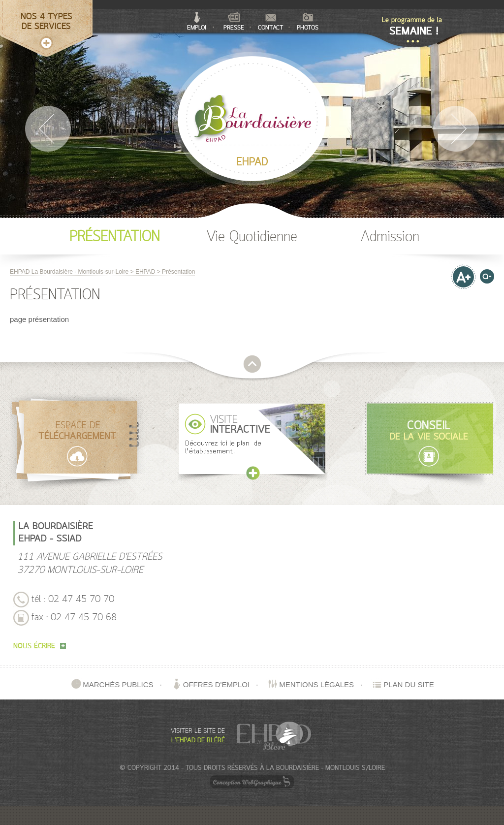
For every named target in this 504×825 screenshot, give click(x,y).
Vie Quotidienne (252, 237)
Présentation (114, 237)
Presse (234, 22)
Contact (271, 23)
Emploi (197, 22)
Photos (308, 22)
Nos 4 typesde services (47, 22)
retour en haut (252, 364)
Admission (390, 237)
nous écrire (40, 647)
